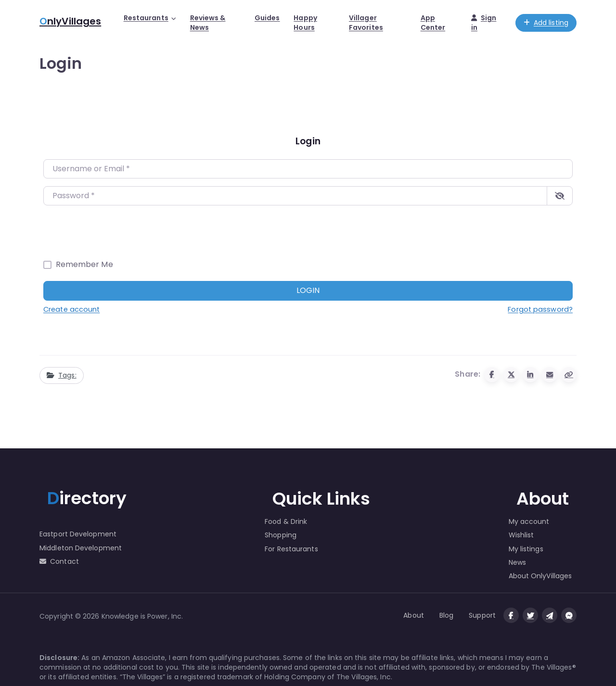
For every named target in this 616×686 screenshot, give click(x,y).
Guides (267, 18)
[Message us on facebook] (569, 615)
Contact (59, 561)
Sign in (484, 23)
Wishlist (521, 535)
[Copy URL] (569, 375)
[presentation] (116, 232)
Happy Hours (305, 23)
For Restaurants (291, 549)
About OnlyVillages (540, 576)
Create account (71, 309)
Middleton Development (81, 548)
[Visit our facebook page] (511, 615)
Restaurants (146, 18)
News (517, 562)
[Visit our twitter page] (530, 615)
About (414, 615)
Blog (446, 615)
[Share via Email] (550, 375)
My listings (526, 549)
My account (529, 521)
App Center (433, 23)
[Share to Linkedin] (530, 375)
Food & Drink (286, 521)
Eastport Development (78, 534)
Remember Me (84, 265)
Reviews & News (208, 23)
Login (308, 290)
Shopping (281, 535)
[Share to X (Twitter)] (511, 375)
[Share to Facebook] (492, 375)
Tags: (62, 375)
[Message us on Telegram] (550, 615)
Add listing (546, 23)
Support (482, 615)
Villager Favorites (366, 23)
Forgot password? (540, 309)
